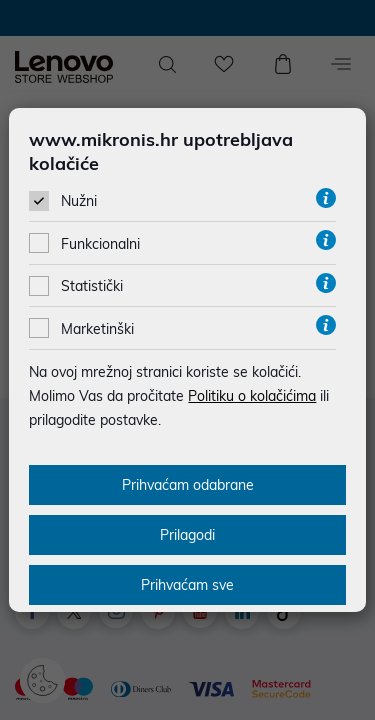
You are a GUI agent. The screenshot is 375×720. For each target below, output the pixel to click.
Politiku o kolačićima (252, 396)
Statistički (92, 286)
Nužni (79, 201)
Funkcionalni (100, 244)
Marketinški (97, 329)
